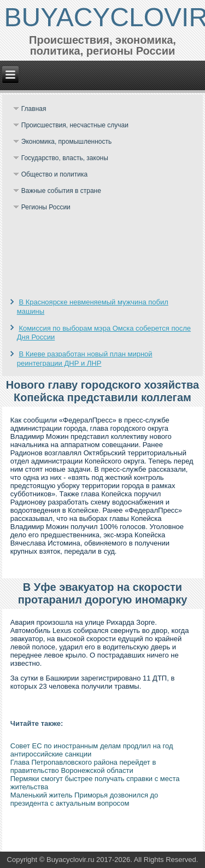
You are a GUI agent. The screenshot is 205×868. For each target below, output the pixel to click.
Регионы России (46, 207)
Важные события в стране (61, 191)
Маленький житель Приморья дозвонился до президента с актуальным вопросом (84, 799)
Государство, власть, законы (65, 158)
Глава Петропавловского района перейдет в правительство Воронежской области (83, 766)
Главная (34, 109)
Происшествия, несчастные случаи (75, 125)
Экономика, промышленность (67, 142)
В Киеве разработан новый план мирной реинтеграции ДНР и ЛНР (85, 358)
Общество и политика (54, 174)
